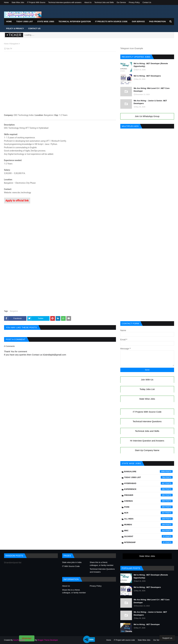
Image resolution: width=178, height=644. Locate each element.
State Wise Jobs (18, 2)
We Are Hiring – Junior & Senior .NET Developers (150, 102)
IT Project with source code (124, 640)
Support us (167, 638)
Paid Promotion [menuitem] (157, 21)
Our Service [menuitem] (138, 21)
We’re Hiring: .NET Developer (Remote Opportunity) (151, 65)
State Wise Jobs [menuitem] (46, 21)
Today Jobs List (147, 389)
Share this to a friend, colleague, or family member (102, 564)
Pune (148, 507)
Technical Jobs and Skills (104, 2)
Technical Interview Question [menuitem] (75, 21)
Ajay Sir (9, 49)
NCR (148, 513)
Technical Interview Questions (147, 421)
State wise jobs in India (72, 562)
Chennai (148, 501)
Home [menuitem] (9, 21)
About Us (88, 2)
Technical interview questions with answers (65, 2)
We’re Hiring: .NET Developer (147, 624)
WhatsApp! (27, 638)
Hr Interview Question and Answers (147, 441)
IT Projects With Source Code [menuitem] (111, 21)
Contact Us (147, 2)
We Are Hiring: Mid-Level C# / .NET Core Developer (152, 90)
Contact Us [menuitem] (34, 28)
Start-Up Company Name (147, 450)
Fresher (148, 495)
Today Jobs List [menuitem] (25, 21)
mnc (148, 530)
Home (6, 2)
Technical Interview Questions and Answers (102, 570)
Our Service (121, 2)
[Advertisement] (60, 59)
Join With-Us (147, 380)
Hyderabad (148, 483)
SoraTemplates (19, 640)
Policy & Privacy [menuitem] (15, 28)
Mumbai (148, 524)
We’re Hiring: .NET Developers (147, 76)
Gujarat (148, 536)
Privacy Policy (134, 2)
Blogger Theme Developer (48, 640)
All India (148, 519)
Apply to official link (17, 200)
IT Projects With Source (36, 2)
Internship (148, 542)
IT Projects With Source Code (147, 412)
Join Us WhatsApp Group (147, 116)
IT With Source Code (71, 566)
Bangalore (14, 44)
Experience (148, 489)
